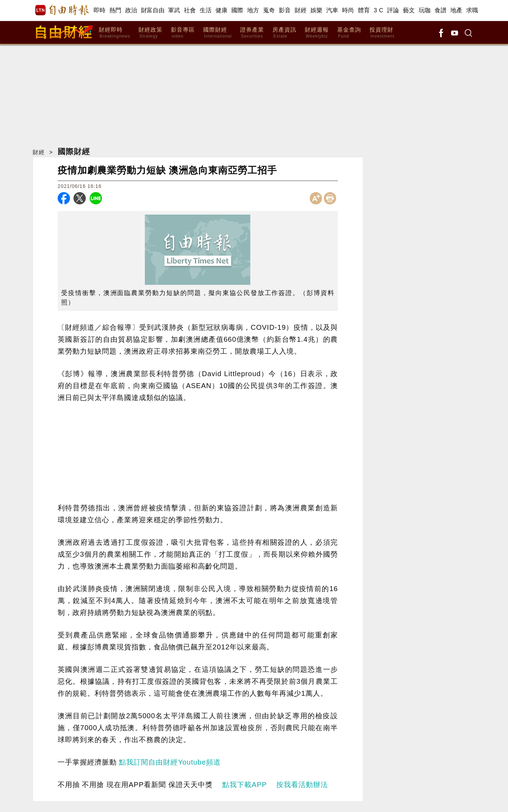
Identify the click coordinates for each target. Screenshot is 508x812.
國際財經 (217, 33)
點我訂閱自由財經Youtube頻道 (170, 762)
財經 (301, 10)
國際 (237, 10)
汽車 (332, 10)
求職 (472, 10)
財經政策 (150, 33)
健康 (222, 10)
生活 (206, 10)
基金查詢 (349, 33)
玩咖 (425, 10)
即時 (100, 10)
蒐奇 (269, 10)
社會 (190, 10)
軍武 (174, 10)
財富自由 (153, 10)
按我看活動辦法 (302, 785)
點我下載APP (245, 785)
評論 (393, 10)
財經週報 (317, 33)
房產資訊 (284, 33)
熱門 (115, 10)
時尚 (348, 10)
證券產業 (252, 33)
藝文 (409, 10)
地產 (456, 10)
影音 (285, 10)
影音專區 (183, 33)
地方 (253, 10)
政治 (131, 10)
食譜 (441, 10)
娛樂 (317, 10)
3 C (379, 10)
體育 (364, 10)
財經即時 (114, 33)
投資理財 (382, 33)
